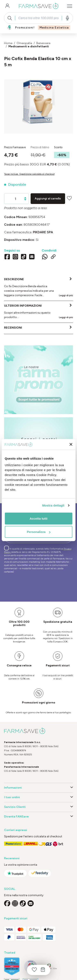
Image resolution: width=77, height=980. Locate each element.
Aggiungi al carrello (48, 199)
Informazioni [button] (38, 788)
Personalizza (39, 532)
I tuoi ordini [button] (38, 797)
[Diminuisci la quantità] (25, 200)
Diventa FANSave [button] (38, 817)
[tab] (38, 288)
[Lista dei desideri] (34, 970)
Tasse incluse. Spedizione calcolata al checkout (29, 174)
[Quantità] (16, 199)
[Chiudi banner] (71, 444)
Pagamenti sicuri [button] (16, 918)
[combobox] (38, 18)
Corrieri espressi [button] (16, 830)
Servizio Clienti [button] (38, 807)
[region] (38, 106)
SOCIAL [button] (10, 889)
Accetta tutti (38, 518)
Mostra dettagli (53, 505)
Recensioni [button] (12, 858)
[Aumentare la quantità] (25, 198)
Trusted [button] (10, 953)
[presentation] (35, 585)
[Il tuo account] (7, 6)
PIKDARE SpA (43, 232)
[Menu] (70, 6)
